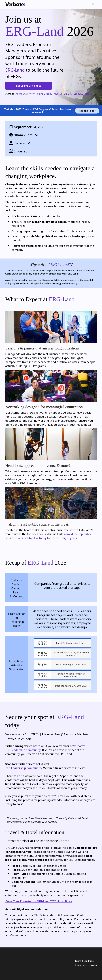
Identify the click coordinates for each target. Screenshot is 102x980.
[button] (93, 4)
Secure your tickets (29, 86)
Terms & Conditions (85, 961)
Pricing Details (43, 94)
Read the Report (87, 111)
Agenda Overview (25, 94)
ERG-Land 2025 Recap (80, 94)
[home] (15, 4)
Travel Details (60, 94)
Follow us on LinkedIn (86, 965)
